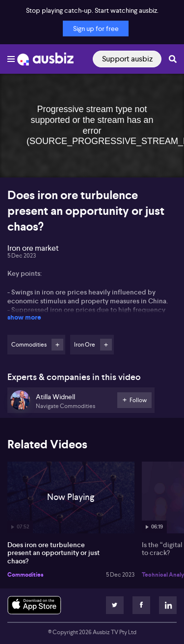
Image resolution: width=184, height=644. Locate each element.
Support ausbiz (127, 59)
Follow (57, 345)
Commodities (26, 575)
